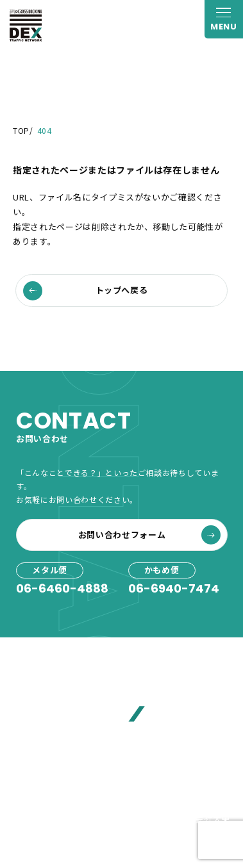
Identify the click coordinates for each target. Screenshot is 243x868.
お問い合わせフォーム (149, 535)
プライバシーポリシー (57, 818)
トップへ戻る (86, 291)
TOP (21, 130)
